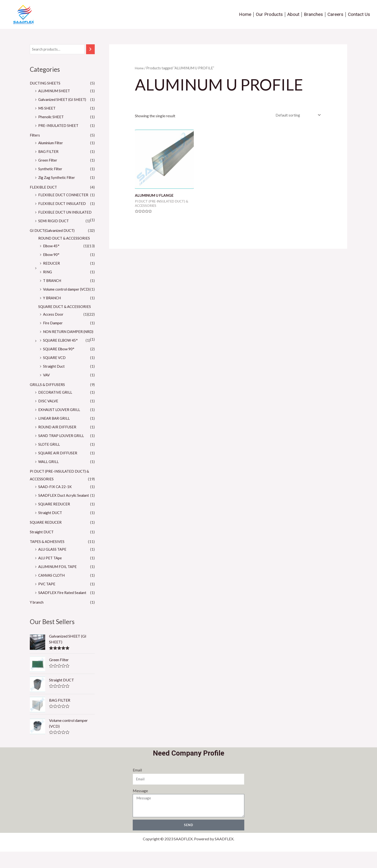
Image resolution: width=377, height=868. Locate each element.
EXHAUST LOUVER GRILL (60, 425)
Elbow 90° (52, 263)
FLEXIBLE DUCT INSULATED (63, 204)
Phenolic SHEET (52, 117)
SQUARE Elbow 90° (60, 365)
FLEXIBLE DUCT (44, 187)
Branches (313, 14)
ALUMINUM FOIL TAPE (59, 582)
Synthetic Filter (51, 169)
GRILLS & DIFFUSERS (48, 400)
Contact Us (359, 14)
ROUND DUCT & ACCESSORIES (66, 246)
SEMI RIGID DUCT (54, 229)
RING (48, 280)
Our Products (269, 14)
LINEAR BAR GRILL (55, 434)
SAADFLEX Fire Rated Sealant (63, 608)
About (293, 14)
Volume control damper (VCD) (68, 297)
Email (137, 786)
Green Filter (48, 160)
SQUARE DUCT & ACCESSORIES (66, 315)
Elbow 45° (52, 254)
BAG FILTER (49, 152)
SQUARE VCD (55, 373)
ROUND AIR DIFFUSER (58, 443)
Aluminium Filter (52, 143)
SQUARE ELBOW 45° (61, 356)
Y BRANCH (53, 306)
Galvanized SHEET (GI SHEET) (64, 100)
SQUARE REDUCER (55, 520)
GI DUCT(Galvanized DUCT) (54, 238)
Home (245, 14)
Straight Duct (54, 382)
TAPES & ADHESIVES (48, 557)
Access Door (54, 322)
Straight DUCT (51, 528)
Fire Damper (53, 331)
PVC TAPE (47, 600)
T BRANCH (53, 289)
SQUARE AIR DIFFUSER (59, 469)
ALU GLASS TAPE (53, 565)
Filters (35, 135)
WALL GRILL (49, 477)
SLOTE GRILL (49, 460)
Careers (335, 14)
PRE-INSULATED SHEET (59, 126)
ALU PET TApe (51, 574)
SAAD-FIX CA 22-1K (56, 502)
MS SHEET (47, 108)
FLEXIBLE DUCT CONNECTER (65, 195)
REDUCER (52, 271)
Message (140, 806)
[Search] (90, 49)
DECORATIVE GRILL (56, 408)
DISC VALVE (49, 417)
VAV (47, 391)
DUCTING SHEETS (46, 83)
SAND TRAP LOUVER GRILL (62, 451)
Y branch (37, 618)
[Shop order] (296, 115)
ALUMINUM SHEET (56, 91)
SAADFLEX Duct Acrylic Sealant (65, 511)
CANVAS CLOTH (53, 591)
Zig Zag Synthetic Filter (57, 178)
